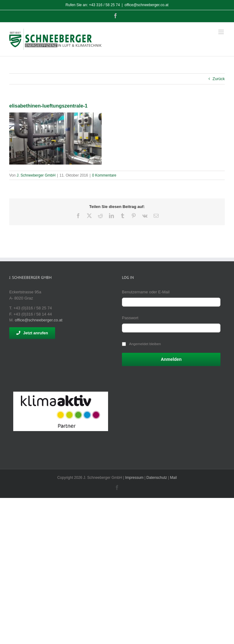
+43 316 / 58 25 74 (104, 5)
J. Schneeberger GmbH (36, 175)
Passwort (130, 318)
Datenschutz (157, 478)
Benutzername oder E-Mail (146, 292)
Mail (173, 478)
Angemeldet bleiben (145, 344)
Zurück (219, 79)
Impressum (134, 478)
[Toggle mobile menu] (222, 32)
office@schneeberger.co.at (146, 5)
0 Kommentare (104, 175)
